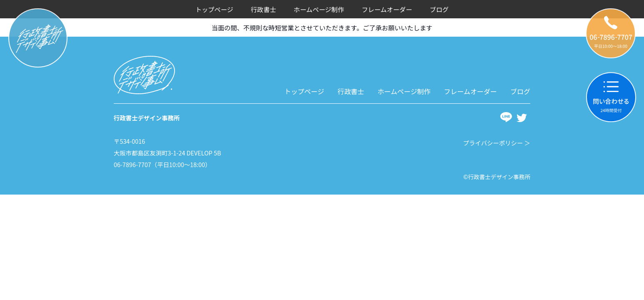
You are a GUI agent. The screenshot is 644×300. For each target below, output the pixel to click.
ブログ (439, 9)
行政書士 (263, 9)
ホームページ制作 (319, 9)
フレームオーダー (387, 9)
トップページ (214, 9)
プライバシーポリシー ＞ (497, 143)
